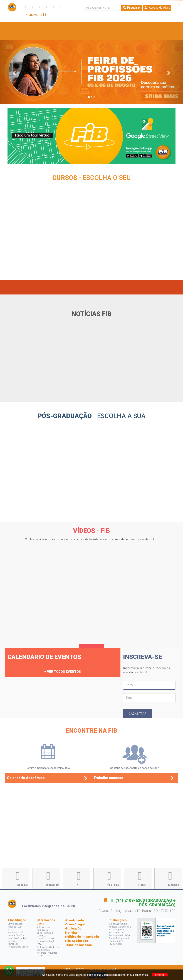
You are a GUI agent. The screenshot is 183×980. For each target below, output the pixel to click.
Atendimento (75, 920)
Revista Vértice (115, 944)
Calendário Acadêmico (47, 939)
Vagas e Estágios (75, 26)
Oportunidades (44, 950)
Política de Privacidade (82, 937)
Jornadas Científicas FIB (120, 927)
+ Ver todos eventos (63, 672)
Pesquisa (134, 26)
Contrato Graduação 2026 (46, 943)
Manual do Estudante (18, 938)
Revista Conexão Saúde (119, 935)
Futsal (11, 930)
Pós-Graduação (77, 941)
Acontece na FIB (25, 35)
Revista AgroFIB (116, 930)
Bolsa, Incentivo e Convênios (45, 934)
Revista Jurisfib (116, 941)
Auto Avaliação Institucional (43, 929)
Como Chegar (75, 924)
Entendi (160, 975)
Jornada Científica (16, 935)
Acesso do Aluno (157, 8)
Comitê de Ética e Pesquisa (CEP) (15, 925)
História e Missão (16, 933)
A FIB (16, 26)
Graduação (73, 928)
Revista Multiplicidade (119, 938)
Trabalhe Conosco (78, 945)
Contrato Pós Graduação (48, 947)
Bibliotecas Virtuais (118, 924)
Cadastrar (138, 714)
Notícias (71, 933)
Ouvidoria (12, 941)
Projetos (153, 26)
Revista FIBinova (117, 933)
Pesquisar (131, 8)
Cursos (53, 26)
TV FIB (40, 956)
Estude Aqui (33, 26)
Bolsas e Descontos (107, 26)
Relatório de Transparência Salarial (18, 945)
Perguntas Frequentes (47, 953)
